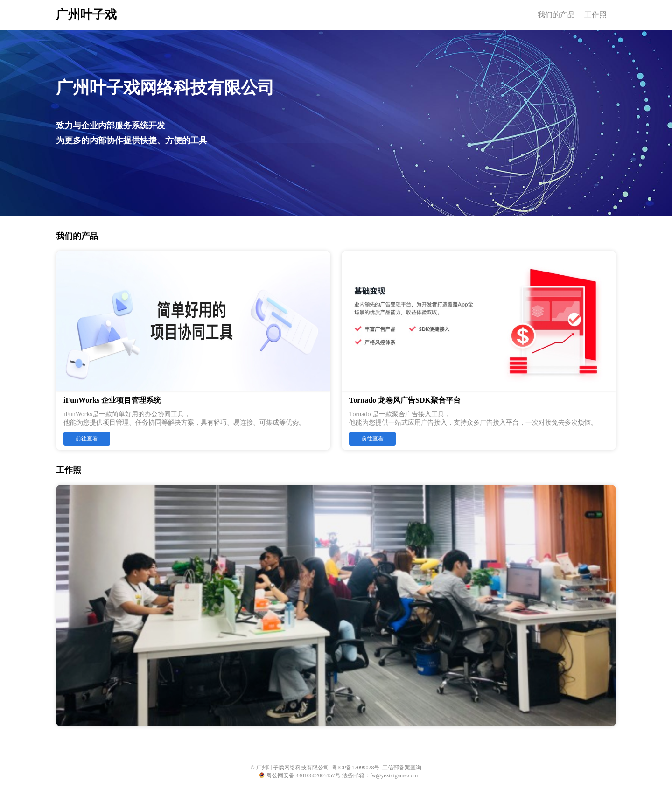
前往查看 (87, 439)
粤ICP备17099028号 (356, 768)
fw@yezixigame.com (394, 775)
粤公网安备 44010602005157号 (300, 775)
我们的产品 (556, 15)
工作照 (595, 15)
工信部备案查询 (402, 768)
